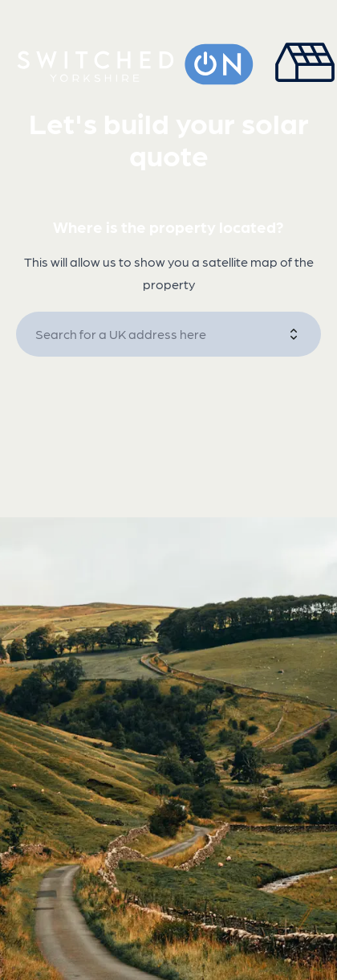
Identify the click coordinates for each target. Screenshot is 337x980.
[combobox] (160, 334)
